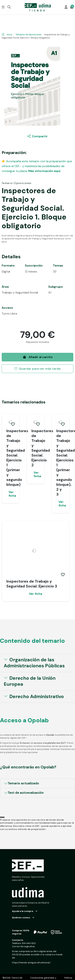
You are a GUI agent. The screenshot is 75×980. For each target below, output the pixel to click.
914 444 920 (29, 943)
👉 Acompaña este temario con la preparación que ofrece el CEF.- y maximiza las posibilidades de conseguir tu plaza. (37, 166)
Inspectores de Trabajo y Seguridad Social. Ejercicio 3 (32, 584)
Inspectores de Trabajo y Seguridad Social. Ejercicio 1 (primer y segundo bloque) (17, 458)
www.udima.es (20, 906)
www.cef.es (18, 880)
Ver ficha (12, 494)
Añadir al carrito (38, 357)
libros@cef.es (28, 946)
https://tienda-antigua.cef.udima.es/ (31, 963)
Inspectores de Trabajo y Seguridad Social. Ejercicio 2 (42, 448)
